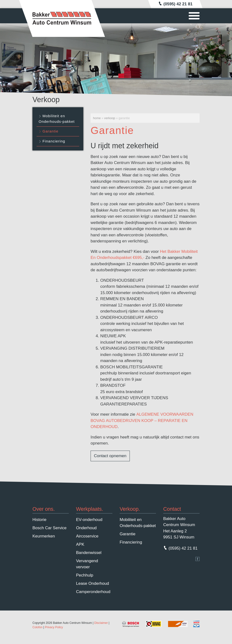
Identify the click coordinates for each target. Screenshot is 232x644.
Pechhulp (85, 575)
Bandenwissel (89, 553)
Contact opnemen (110, 456)
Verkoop (110, 118)
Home (97, 118)
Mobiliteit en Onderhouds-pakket (57, 119)
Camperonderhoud (93, 592)
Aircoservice (87, 536)
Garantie (51, 131)
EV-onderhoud (89, 520)
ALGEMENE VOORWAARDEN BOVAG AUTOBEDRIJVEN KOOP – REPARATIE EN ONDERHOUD (142, 421)
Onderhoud (86, 528)
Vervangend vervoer (87, 564)
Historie (39, 520)
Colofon (37, 627)
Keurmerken (44, 536)
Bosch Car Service (50, 528)
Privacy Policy (54, 627)
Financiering (54, 141)
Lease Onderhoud (93, 583)
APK (80, 544)
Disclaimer (101, 623)
